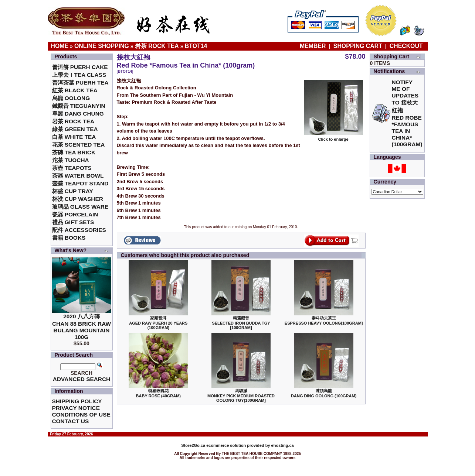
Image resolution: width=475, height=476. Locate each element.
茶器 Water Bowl (78, 176)
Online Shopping (102, 46)
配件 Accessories (79, 230)
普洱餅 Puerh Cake (80, 67)
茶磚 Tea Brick (74, 152)
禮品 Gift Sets (73, 222)
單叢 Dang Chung (78, 114)
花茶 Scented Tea (79, 145)
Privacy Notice (76, 408)
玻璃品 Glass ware (80, 207)
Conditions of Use (81, 415)
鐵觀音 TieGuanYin (79, 106)
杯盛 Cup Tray (73, 191)
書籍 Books (69, 238)
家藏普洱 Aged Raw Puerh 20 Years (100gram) (158, 323)
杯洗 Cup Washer (78, 199)
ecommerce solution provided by (226, 445)
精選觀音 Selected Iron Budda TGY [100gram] (241, 323)
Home (60, 46)
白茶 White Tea (74, 137)
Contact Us (71, 421)
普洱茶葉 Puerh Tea (80, 83)
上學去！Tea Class (79, 75)
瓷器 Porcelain (75, 214)
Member (314, 46)
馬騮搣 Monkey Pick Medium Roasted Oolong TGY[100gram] (241, 395)
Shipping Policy (77, 401)
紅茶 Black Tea (75, 90)
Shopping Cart (358, 46)
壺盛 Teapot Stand (80, 183)
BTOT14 (196, 46)
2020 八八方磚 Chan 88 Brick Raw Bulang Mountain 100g (82, 327)
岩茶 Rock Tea (157, 46)
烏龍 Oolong (71, 98)
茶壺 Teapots (72, 168)
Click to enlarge (333, 137)
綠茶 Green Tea (75, 129)
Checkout (406, 46)
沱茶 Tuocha (71, 160)
